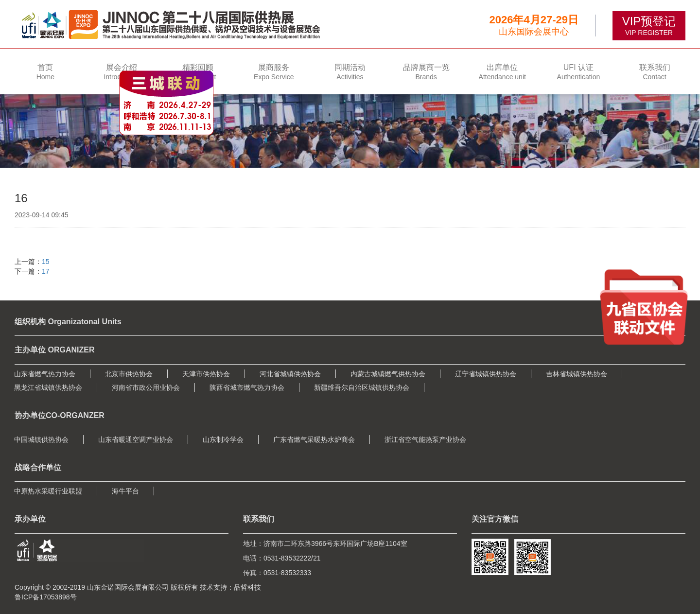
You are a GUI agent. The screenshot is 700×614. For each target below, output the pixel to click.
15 (46, 262)
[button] (122, 71)
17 (46, 271)
